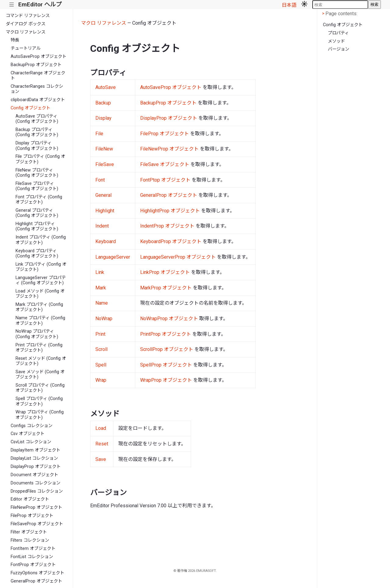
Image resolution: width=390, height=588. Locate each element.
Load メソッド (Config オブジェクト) (40, 294)
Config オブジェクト (30, 108)
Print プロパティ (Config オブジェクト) (39, 348)
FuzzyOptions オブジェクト (37, 573)
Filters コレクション (30, 540)
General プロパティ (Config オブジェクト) (37, 213)
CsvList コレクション (31, 442)
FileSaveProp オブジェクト (37, 524)
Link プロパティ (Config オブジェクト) (41, 267)
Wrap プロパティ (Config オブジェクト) (40, 415)
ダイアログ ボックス (26, 24)
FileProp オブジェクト (32, 516)
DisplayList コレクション (34, 458)
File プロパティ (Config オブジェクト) (40, 159)
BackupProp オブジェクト (36, 65)
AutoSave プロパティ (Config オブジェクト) (37, 119)
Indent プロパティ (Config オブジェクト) (41, 240)
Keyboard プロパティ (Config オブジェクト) (37, 253)
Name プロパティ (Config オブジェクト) (40, 321)
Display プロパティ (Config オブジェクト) (37, 146)
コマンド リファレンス (28, 16)
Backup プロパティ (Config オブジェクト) (37, 132)
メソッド (336, 41)
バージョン (339, 49)
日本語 (289, 5)
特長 (15, 40)
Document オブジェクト (34, 475)
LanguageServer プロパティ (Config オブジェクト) (41, 280)
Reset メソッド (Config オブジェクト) (41, 361)
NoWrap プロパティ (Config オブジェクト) (37, 334)
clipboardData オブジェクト (38, 100)
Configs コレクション (32, 426)
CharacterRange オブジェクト (38, 76)
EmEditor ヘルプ (40, 4)
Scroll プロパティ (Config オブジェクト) (40, 388)
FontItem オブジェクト (33, 549)
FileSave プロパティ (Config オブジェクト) (37, 186)
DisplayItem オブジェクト (35, 450)
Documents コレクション (35, 483)
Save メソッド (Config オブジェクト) (40, 374)
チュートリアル (26, 48)
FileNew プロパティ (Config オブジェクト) (37, 173)
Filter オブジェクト (29, 532)
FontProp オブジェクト (33, 565)
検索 (374, 4)
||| (12, 5)
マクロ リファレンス (26, 32)
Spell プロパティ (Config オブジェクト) (39, 401)
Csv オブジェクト (28, 434)
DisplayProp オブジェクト (36, 467)
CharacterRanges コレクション (37, 89)
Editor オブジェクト (30, 499)
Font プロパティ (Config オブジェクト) (39, 200)
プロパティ (338, 33)
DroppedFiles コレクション (37, 491)
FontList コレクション (32, 557)
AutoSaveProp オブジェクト (39, 57)
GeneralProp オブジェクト (36, 581)
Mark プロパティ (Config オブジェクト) (39, 307)
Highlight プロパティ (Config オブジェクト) (37, 226)
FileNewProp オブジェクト (36, 507)
